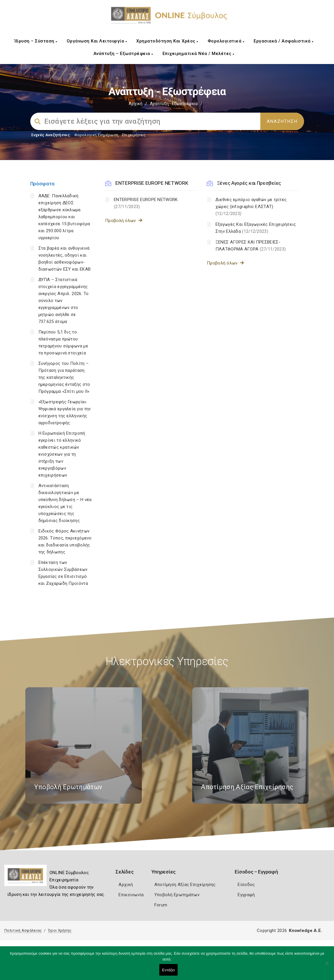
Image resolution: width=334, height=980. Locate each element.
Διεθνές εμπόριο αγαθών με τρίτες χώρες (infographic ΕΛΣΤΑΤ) (251, 207)
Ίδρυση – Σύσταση (36, 41)
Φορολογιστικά (226, 41)
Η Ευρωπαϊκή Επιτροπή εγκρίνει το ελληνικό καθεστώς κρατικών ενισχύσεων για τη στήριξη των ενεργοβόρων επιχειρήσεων (62, 454)
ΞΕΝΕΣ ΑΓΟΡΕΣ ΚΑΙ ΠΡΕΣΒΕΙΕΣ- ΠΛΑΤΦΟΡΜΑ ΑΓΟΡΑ (251, 246)
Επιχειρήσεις (134, 135)
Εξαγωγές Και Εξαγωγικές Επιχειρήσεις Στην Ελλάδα (256, 228)
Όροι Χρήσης (60, 930)
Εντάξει (169, 970)
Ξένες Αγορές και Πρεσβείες (249, 183)
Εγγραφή (246, 895)
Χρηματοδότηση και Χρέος (167, 41)
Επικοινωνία (131, 895)
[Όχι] (327, 966)
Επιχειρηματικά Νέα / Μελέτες (198, 54)
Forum (161, 905)
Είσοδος (246, 885)
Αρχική (136, 104)
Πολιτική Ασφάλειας (23, 930)
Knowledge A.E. (305, 931)
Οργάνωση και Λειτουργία (97, 41)
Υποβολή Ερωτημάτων (177, 895)
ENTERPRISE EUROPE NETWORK (152, 183)
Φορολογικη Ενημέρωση (96, 135)
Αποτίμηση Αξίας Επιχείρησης (185, 885)
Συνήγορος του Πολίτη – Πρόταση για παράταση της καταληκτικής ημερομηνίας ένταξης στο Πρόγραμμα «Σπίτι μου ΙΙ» (64, 377)
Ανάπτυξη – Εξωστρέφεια (123, 54)
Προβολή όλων (124, 221)
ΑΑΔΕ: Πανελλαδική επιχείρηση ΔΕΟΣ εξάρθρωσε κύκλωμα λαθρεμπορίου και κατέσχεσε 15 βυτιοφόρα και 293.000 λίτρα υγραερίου (64, 217)
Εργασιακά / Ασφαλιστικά (284, 41)
